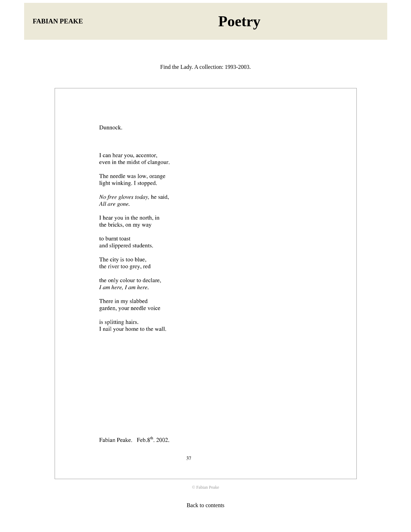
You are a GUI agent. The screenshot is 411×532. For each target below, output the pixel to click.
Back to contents (205, 505)
